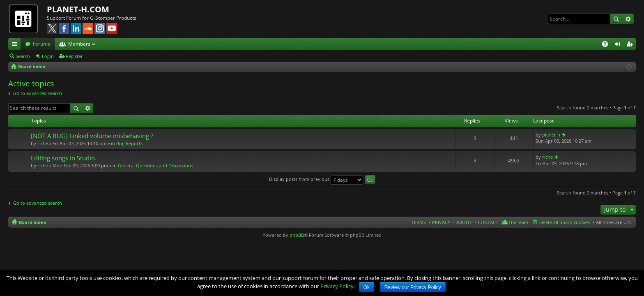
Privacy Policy (337, 286)
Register (74, 56)
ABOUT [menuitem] (464, 222)
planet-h (551, 135)
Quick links (16, 45)
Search (616, 19)
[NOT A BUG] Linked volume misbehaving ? (92, 136)
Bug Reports (129, 143)
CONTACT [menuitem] (488, 222)
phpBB (297, 235)
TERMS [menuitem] (419, 222)
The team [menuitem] (518, 222)
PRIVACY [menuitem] (441, 222)
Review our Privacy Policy (413, 287)
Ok (367, 287)
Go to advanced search (38, 93)
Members (79, 44)
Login (48, 56)
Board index (32, 222)
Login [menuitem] (619, 45)
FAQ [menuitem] (608, 45)
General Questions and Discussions (155, 165)
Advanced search (628, 19)
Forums (41, 44)
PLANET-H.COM (78, 9)
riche (43, 143)
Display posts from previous (316, 179)
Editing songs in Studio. (64, 158)
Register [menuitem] (631, 45)
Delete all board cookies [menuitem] (564, 222)
